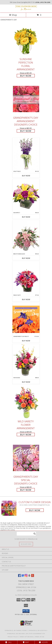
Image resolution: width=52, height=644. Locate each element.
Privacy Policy (13, 637)
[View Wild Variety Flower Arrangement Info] (26, 403)
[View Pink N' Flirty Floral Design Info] (26, 278)
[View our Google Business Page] (23, 576)
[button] (26, 611)
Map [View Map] (26, 642)
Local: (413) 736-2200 (26, 590)
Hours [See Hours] (43, 642)
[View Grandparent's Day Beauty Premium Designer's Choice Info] (26, 319)
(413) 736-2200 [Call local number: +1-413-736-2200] (45, 2)
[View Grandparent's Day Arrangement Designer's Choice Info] (26, 99)
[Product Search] (26, 534)
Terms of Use (40, 637)
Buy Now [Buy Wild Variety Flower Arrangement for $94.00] (26, 435)
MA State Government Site (36, 634)
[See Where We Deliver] (26, 544)
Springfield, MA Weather (16, 634)
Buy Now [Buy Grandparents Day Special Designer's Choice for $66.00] (26, 490)
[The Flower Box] (26, 10)
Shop (13, 15)
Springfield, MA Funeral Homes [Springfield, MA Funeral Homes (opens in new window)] (16, 630)
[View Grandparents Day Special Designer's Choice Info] (26, 458)
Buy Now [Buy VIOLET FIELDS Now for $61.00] (26, 176)
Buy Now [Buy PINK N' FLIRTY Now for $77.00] (26, 299)
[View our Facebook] (20, 576)
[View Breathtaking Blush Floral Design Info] (26, 237)
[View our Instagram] (26, 576)
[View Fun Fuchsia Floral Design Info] (26, 360)
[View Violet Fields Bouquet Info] (26, 154)
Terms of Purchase (27, 637)
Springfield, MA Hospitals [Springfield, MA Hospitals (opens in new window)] (38, 630)
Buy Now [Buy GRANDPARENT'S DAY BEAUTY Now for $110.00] (26, 341)
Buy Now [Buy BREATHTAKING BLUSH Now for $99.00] (26, 258)
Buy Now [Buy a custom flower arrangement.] (35, 510)
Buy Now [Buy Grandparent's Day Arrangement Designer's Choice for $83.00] (26, 131)
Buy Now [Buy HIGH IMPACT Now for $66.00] (26, 217)
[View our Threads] (29, 576)
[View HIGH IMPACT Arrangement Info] (26, 195)
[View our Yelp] (33, 576)
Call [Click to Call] (9, 642)
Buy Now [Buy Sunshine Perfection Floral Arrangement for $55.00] (26, 76)
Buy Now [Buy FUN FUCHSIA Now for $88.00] (26, 382)
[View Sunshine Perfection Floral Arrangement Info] (26, 40)
